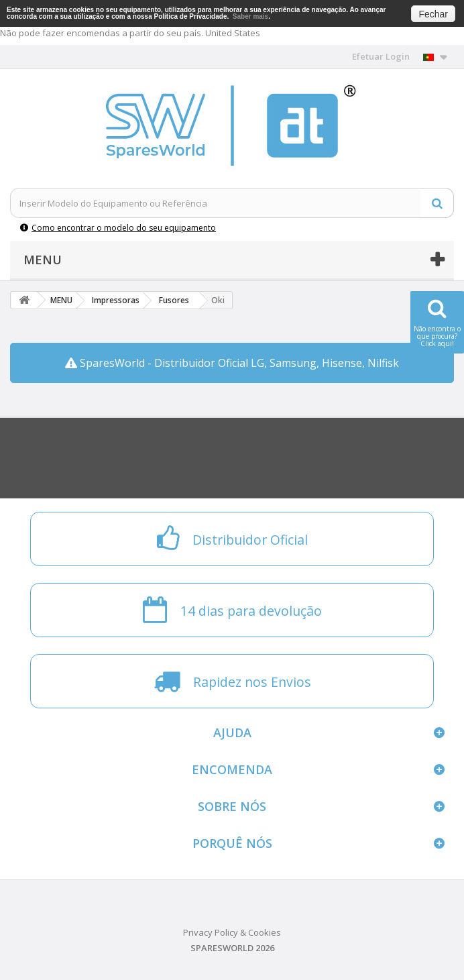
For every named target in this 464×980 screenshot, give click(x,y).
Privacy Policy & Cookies (232, 932)
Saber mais (250, 16)
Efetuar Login (381, 56)
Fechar (433, 14)
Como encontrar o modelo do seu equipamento (118, 228)
